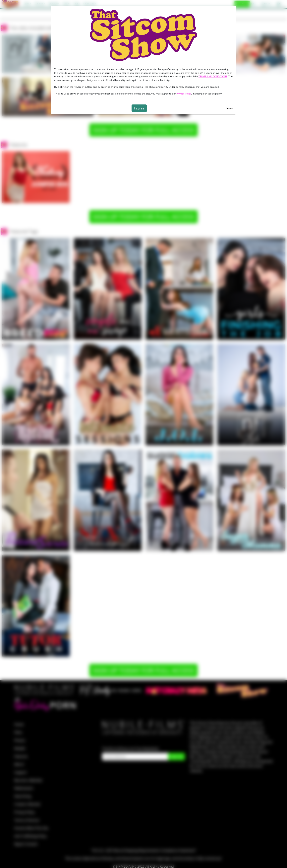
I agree (139, 108)
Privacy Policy (184, 94)
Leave (229, 108)
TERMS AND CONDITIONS (213, 76)
